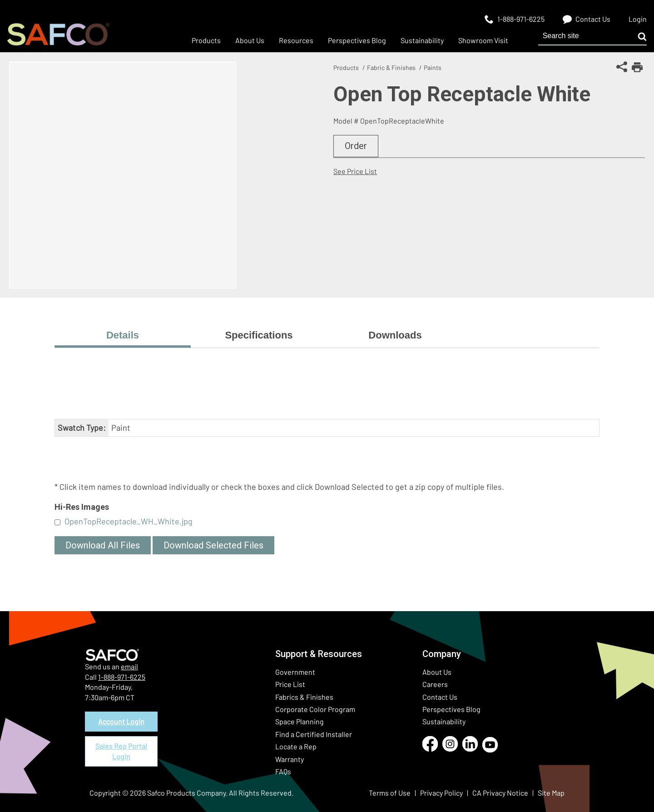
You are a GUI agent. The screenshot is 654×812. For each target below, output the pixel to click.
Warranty (290, 759)
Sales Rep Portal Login (121, 751)
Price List (290, 684)
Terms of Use (390, 793)
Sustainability (444, 721)
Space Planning (300, 721)
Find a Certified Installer (314, 734)
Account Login (121, 721)
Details (123, 335)
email (129, 666)
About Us (437, 672)
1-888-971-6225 (122, 677)
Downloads (395, 335)
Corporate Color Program (315, 709)
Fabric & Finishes (391, 67)
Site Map (551, 793)
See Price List (355, 171)
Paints (433, 67)
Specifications (259, 335)
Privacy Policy (441, 793)
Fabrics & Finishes (304, 697)
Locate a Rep (296, 746)
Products (346, 67)
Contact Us (440, 697)
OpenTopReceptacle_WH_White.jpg (129, 521)
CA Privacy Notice (500, 793)
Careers (435, 684)
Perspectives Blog (451, 709)
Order (356, 146)
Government (295, 672)
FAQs (283, 771)
